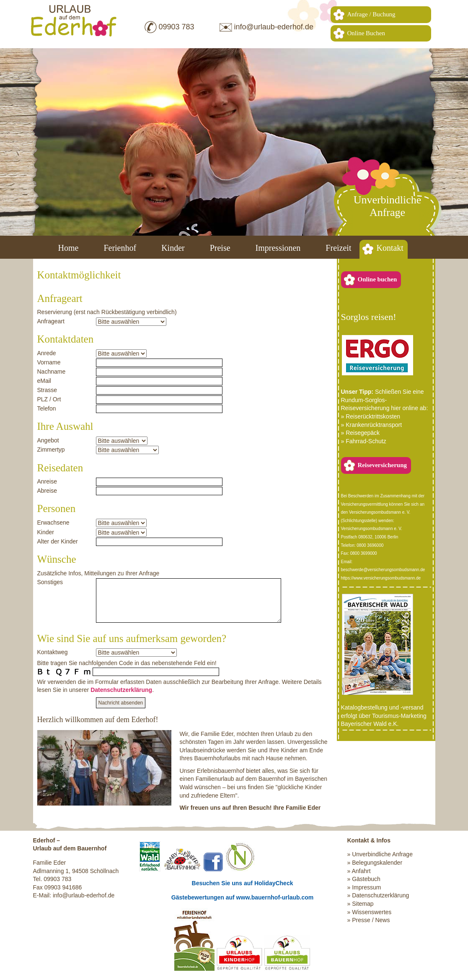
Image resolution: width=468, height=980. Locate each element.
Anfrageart (51, 321)
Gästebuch (366, 879)
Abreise (47, 491)
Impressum (366, 887)
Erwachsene (53, 522)
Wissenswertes (372, 912)
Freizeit (338, 248)
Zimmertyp (51, 450)
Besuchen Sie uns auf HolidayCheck (243, 883)
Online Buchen (366, 33)
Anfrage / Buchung (371, 14)
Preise (220, 248)
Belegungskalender (377, 863)
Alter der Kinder (58, 541)
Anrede (47, 353)
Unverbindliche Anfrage (382, 854)
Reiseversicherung (382, 465)
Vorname (49, 362)
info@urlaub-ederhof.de (274, 27)
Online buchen (378, 279)
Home (69, 248)
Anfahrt (361, 871)
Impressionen (278, 248)
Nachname (52, 372)
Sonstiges (50, 582)
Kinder (173, 248)
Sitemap (363, 904)
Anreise (47, 481)
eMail (44, 381)
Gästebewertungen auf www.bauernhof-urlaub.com (242, 897)
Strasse (47, 390)
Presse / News (371, 920)
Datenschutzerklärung (121, 690)
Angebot (48, 440)
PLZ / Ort (49, 399)
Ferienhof (120, 248)
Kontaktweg (53, 652)
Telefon (47, 408)
